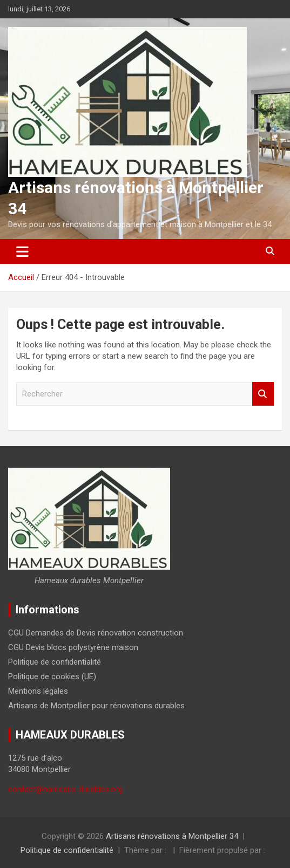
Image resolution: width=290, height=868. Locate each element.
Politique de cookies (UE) (52, 676)
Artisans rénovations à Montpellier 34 (172, 836)
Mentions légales (38, 691)
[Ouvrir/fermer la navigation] (22, 251)
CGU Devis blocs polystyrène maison (73, 647)
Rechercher (263, 394)
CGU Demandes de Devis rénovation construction (96, 633)
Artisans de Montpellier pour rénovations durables (96, 706)
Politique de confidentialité (55, 662)
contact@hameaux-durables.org (65, 789)
